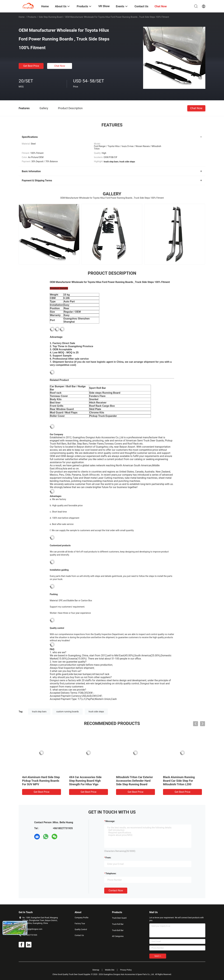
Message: (110, 821)
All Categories (118, 936)
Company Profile (82, 918)
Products (32, 17)
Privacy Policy (126, 970)
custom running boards (68, 712)
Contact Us (79, 935)
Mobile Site (110, 970)
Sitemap (96, 970)
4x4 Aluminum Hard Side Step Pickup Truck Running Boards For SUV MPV (41, 781)
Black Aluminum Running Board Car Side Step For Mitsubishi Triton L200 (179, 781)
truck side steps (96, 712)
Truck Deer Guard (119, 918)
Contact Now (116, 890)
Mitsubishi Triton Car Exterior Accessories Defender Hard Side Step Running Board (134, 781)
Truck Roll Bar (118, 924)
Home (22, 17)
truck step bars (39, 712)
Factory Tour (80, 924)
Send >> (158, 956)
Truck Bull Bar (118, 930)
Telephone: (111, 873)
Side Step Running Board (51, 17)
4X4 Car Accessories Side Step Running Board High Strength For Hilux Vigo (85, 781)
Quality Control (81, 929)
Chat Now (60, 66)
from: (108, 858)
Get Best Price (31, 66)
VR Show (104, 6)
